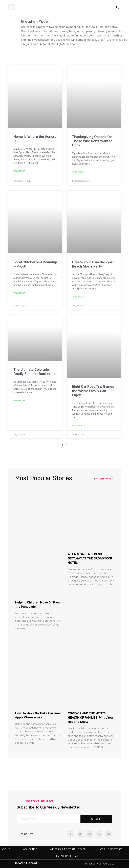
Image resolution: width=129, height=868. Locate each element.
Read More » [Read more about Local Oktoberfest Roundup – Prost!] (20, 293)
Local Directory (110, 849)
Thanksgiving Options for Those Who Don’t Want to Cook (92, 141)
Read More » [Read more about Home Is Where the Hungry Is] (20, 171)
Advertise (30, 849)
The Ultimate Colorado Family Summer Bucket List (35, 372)
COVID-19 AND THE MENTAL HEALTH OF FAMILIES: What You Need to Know (90, 718)
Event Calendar (68, 856)
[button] (12, 7)
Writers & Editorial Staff (68, 849)
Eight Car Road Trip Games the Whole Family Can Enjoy (93, 391)
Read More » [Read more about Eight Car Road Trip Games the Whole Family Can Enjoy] (79, 426)
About (6, 849)
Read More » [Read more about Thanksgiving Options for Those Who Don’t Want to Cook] (79, 172)
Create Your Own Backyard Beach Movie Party (93, 264)
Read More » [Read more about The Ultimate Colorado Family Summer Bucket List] (20, 401)
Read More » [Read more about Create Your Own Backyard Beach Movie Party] (79, 297)
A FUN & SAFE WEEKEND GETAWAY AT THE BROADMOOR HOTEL (90, 558)
